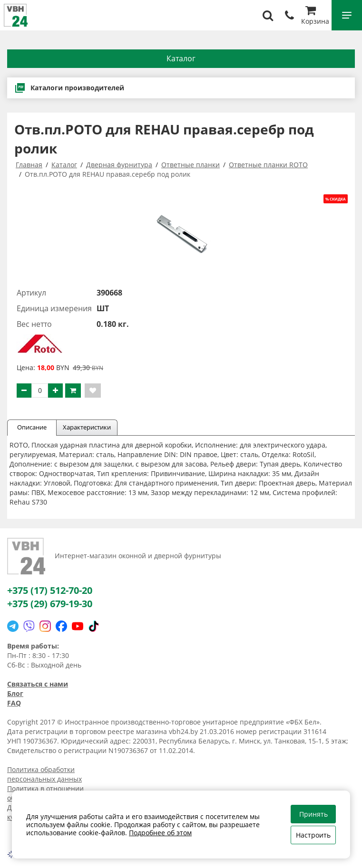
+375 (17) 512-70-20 (50, 590)
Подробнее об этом (160, 833)
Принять (313, 814)
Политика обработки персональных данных (44, 774)
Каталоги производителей (69, 88)
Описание (32, 427)
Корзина (315, 16)
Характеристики (87, 427)
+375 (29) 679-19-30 (50, 604)
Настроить (313, 835)
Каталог (181, 58)
